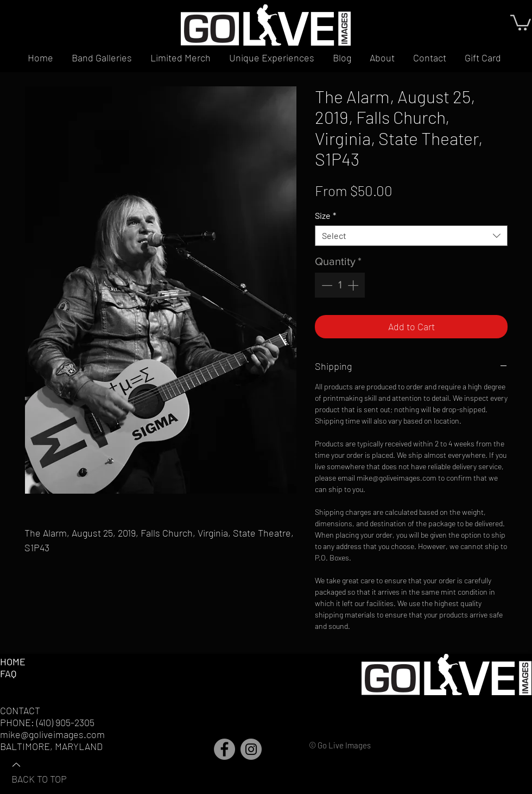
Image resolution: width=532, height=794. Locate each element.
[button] (521, 22)
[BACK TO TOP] (49, 771)
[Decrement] (326, 285)
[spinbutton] (340, 285)
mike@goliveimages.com (52, 734)
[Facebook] (224, 749)
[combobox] (411, 236)
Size (325, 215)
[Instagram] (251, 749)
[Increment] (354, 285)
